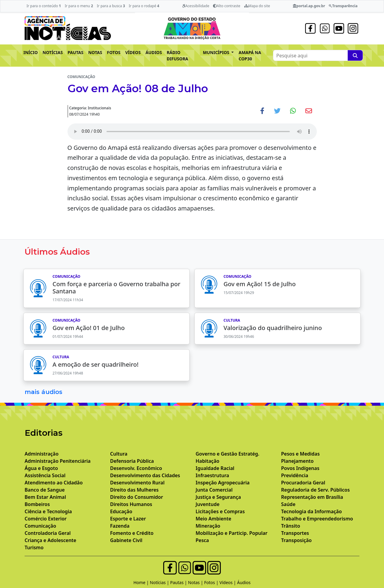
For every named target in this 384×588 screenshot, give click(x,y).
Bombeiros (37, 504)
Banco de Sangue (45, 490)
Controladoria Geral (48, 533)
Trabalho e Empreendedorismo (317, 519)
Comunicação (40, 526)
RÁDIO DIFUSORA (178, 56)
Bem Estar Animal (45, 497)
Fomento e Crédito (132, 533)
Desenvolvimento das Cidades (145, 475)
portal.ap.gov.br (309, 6)
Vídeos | (228, 582)
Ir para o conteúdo (44, 6)
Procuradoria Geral (303, 483)
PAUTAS (75, 52)
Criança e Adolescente (50, 540)
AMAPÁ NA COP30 (250, 56)
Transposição (296, 540)
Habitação (207, 461)
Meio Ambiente (213, 519)
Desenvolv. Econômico (136, 468)
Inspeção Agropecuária (223, 483)
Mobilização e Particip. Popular (231, 533)
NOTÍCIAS (53, 52)
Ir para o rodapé (144, 6)
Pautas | (179, 582)
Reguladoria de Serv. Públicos (315, 490)
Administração (42, 454)
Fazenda (120, 526)
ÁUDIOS (154, 52)
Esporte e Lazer (128, 519)
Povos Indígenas (300, 468)
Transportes (295, 533)
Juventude (208, 504)
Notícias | (160, 582)
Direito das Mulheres (134, 490)
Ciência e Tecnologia (48, 511)
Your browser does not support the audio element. (192, 132)
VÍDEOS (133, 52)
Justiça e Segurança (218, 497)
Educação (121, 511)
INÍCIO (31, 52)
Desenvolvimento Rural (137, 483)
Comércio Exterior (46, 519)
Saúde (288, 504)
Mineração (208, 526)
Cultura (119, 454)
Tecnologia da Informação (311, 511)
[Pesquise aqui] (355, 55)
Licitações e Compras (220, 511)
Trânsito (291, 526)
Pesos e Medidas (300, 454)
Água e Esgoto (41, 468)
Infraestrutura (212, 475)
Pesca (202, 540)
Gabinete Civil (126, 540)
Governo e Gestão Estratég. (227, 454)
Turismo (34, 547)
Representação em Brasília (312, 497)
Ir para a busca (111, 6)
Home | (142, 582)
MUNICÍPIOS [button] (217, 52)
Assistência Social (45, 475)
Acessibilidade (196, 6)
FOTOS (114, 52)
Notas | (196, 582)
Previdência (295, 475)
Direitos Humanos (131, 504)
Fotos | (212, 582)
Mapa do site (257, 6)
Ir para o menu (79, 6)
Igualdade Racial (215, 468)
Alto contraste (227, 6)
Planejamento (297, 461)
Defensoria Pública (132, 461)
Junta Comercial (214, 490)
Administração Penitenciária (58, 461)
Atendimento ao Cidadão (54, 483)
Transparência (343, 6)
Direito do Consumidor (136, 497)
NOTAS (95, 52)
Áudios (244, 582)
